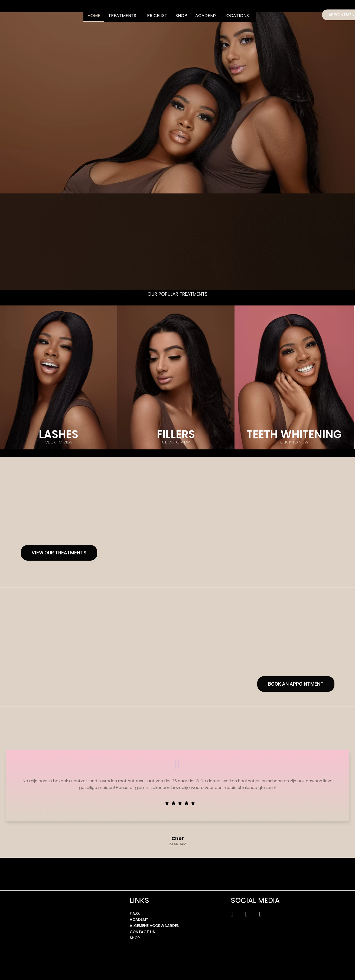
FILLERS (176, 434)
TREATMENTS (122, 16)
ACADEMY (206, 16)
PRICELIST (157, 16)
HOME (94, 16)
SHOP (181, 16)
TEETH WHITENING (294, 434)
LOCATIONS (237, 16)
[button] (124, 16)
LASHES (58, 434)
